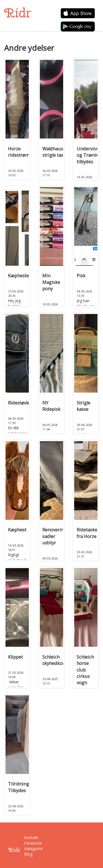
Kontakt (28, 838)
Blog (28, 854)
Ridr (18, 13)
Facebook (28, 843)
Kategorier (28, 849)
